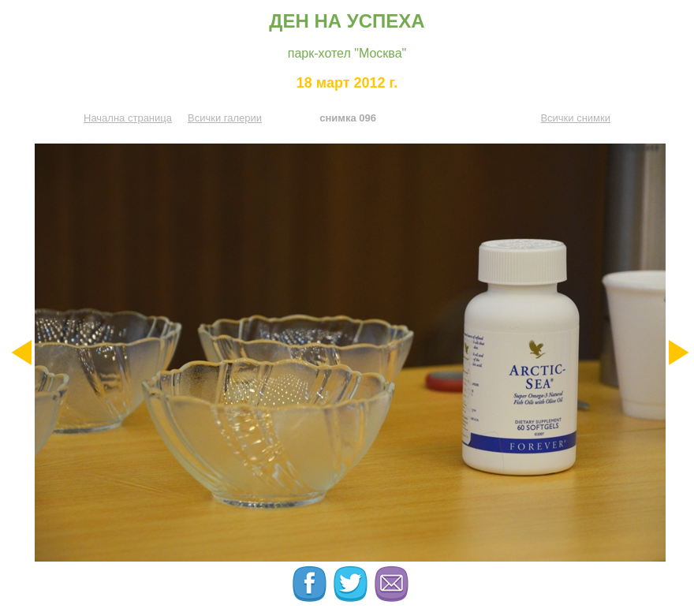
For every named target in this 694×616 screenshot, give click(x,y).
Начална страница (128, 118)
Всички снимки (575, 118)
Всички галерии (225, 118)
